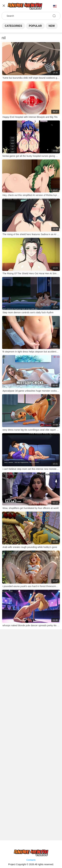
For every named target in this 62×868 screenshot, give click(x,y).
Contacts (31, 860)
